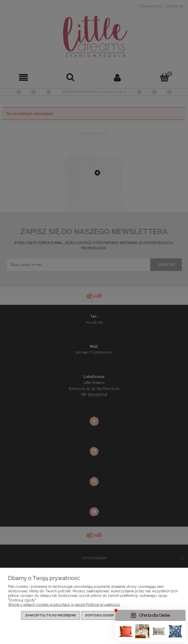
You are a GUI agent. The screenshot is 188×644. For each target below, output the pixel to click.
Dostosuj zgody (100, 615)
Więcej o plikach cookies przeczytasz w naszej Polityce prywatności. (64, 605)
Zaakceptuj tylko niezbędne (51, 615)
